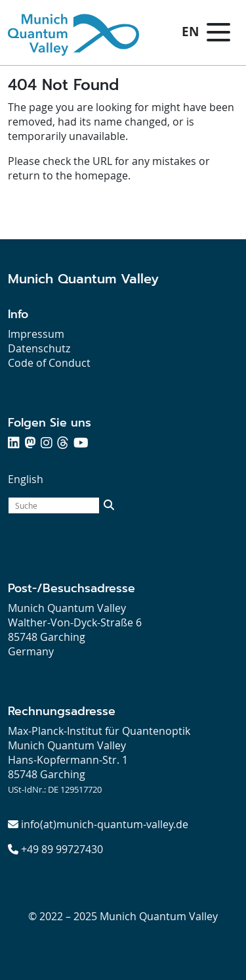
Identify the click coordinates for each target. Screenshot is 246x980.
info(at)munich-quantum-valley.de (105, 824)
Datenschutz (39, 348)
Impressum (36, 334)
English (26, 479)
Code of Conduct (49, 363)
